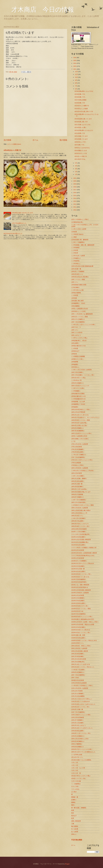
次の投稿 (7, 140)
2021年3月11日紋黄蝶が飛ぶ (80, 542)
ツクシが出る (75, 789)
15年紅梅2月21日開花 (78, 394)
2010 (75, 210)
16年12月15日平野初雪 (78, 412)
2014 (75, 198)
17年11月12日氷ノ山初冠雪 (80, 444)
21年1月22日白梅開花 (78, 696)
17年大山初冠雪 (76, 463)
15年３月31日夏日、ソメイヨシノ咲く (83, 375)
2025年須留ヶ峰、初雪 (78, 635)
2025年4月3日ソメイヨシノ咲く (81, 633)
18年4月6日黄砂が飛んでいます (81, 492)
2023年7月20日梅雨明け (79, 579)
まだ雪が (74, 792)
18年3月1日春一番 (77, 484)
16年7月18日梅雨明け (78, 431)
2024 (75, 63)
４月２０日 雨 (76, 773)
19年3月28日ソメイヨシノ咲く (81, 526)
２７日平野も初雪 (77, 755)
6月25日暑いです (80, 103)
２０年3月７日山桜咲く (78, 670)
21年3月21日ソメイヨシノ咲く (81, 707)
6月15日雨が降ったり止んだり (84, 130)
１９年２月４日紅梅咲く (79, 518)
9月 (76, 80)
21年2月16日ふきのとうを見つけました (83, 704)
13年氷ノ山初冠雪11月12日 (80, 309)
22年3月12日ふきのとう (79, 725)
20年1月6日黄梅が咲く (78, 662)
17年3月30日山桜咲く (78, 452)
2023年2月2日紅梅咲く (78, 566)
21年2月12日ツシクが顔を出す (81, 702)
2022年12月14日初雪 (78, 550)
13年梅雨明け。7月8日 (78, 303)
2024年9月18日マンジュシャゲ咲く (82, 617)
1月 (76, 174)
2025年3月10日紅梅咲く (79, 627)
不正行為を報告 (77, 840)
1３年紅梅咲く (76, 287)
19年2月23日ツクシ (77, 516)
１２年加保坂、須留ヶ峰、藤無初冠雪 (83, 245)
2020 (75, 181)
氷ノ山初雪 (75, 832)
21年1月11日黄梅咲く (78, 694)
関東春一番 (75, 797)
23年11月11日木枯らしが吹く (80, 739)
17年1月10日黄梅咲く (78, 449)
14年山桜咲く (75, 343)
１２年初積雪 (75, 248)
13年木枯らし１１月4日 (78, 311)
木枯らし (74, 834)
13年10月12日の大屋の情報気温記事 (82, 266)
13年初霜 (74, 298)
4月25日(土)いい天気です (12, 150)
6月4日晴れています (81, 151)
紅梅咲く (74, 800)
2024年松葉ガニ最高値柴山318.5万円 (83, 619)
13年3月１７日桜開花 (78, 271)
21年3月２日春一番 (77, 709)
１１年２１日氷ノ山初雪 (79, 229)
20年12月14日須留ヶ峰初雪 (80, 651)
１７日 (73, 441)
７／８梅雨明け (76, 784)
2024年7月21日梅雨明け (79, 614)
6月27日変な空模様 (80, 100)
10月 (77, 77)
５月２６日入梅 (76, 781)
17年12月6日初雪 (77, 447)
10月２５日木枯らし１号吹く (80, 219)
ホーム (35, 140)
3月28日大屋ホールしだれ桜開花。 (82, 760)
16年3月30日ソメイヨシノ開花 (81, 420)
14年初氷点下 (75, 351)
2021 (75, 178)
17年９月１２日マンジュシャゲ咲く (82, 460)
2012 (75, 204)
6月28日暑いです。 (80, 97)
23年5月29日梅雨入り (78, 741)
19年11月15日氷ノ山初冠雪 (80, 508)
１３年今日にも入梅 (77, 290)
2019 (75, 184)
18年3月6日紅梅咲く (78, 487)
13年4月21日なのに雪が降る (80, 277)
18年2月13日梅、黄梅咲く (79, 479)
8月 (76, 83)
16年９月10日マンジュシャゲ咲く (82, 433)
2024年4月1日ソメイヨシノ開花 (81, 609)
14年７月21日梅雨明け (78, 322)
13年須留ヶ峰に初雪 (77, 301)
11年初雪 (74, 232)
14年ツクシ (75, 330)
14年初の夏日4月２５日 (78, 346)
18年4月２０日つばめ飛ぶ (79, 489)
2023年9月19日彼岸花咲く (79, 582)
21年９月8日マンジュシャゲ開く (81, 715)
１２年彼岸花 (75, 261)
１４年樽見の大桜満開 (78, 356)
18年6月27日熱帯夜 (77, 494)
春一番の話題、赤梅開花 (79, 808)
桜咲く (73, 805)
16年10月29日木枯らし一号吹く (81, 410)
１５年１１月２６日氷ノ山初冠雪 (81, 370)
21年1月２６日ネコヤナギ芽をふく (82, 699)
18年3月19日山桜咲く (78, 481)
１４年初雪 (75, 348)
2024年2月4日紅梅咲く (78, 601)
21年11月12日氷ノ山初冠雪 (80, 688)
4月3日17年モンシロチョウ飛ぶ (81, 776)
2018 (75, 187)
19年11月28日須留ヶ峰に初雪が (81, 510)
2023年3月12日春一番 (78, 569)
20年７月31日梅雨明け (78, 675)
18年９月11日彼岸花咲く (79, 502)
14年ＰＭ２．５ (76, 327)
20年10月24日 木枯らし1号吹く (81, 646)
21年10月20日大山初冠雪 (79, 683)
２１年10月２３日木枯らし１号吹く (82, 686)
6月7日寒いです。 (80, 145)
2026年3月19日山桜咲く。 (79, 638)
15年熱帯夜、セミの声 (78, 402)
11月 (77, 74)
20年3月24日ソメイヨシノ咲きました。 (83, 667)
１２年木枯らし (76, 264)
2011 (75, 207)
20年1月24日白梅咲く (78, 654)
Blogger (67, 864)
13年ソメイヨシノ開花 (78, 280)
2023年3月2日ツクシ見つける (80, 577)
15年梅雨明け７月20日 (78, 404)
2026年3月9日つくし (78, 643)
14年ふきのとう (76, 335)
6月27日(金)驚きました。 (20, 223)
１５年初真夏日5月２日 (78, 399)
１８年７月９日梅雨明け (79, 500)
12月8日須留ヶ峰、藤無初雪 (80, 240)
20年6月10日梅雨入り (78, 672)
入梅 (73, 824)
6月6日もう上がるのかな (82, 148)
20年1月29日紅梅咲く (78, 656)
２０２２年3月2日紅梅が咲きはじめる (83, 556)
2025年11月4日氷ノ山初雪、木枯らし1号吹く (85, 622)
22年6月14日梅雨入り (78, 736)
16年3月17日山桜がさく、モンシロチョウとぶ (85, 417)
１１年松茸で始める (77, 234)
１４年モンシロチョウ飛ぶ (79, 338)
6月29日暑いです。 (80, 94)
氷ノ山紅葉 (75, 829)
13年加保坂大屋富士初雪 (79, 285)
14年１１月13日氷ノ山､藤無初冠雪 (82, 314)
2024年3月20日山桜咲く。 (79, 603)
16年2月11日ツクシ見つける (80, 415)
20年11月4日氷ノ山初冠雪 (79, 648)
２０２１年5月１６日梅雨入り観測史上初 (84, 548)
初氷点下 (74, 816)
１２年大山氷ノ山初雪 (78, 256)
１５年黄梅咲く (76, 391)
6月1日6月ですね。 (80, 159)
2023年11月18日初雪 (78, 558)
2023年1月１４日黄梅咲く (79, 561)
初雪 (73, 810)
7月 (76, 86)
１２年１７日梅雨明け (78, 242)
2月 (76, 172)
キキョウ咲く (75, 786)
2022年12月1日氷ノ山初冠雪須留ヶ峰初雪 (84, 553)
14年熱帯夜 (75, 362)
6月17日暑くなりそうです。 (83, 125)
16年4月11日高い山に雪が (79, 425)
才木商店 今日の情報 (39, 10)
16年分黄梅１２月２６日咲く (80, 439)
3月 (76, 169)
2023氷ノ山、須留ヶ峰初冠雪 (80, 585)
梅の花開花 (75, 826)
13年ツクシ (75, 282)
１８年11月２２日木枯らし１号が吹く (83, 471)
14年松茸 (74, 354)
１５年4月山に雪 (76, 380)
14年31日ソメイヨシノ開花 (80, 317)
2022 (75, 69)
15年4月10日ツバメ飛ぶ (79, 378)
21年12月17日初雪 (77, 691)
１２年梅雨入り (76, 258)
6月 (76, 89)
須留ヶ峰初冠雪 (76, 821)
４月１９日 (75, 770)
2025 (75, 60)
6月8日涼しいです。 (81, 142)
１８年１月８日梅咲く (78, 476)
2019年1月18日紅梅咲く (79, 537)
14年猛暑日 (75, 364)
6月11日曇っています (81, 136)
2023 (75, 66)
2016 (75, 193)
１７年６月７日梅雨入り (79, 455)
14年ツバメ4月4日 (77, 333)
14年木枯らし (75, 367)
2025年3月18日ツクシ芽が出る (81, 630)
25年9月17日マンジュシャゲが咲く (82, 749)
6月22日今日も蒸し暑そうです (84, 112)
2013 (75, 201)
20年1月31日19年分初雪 (79, 659)
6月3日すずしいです (81, 153)
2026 (75, 58)
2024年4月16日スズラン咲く (80, 606)
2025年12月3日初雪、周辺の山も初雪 (83, 624)
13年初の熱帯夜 (76, 293)
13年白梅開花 (75, 306)
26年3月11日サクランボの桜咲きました (83, 752)
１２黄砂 (74, 237)
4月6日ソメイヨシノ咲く (79, 779)
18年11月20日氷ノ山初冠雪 (80, 468)
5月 (76, 163)
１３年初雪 (75, 295)
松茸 (73, 818)
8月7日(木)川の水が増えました (13, 233)
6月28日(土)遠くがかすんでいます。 (23, 213)
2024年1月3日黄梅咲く (78, 598)
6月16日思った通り (80, 127)
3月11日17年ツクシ (77, 757)
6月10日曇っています (81, 139)
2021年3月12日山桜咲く (79, 545)
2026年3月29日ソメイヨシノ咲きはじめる (84, 640)
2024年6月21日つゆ (77, 611)
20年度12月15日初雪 (78, 680)
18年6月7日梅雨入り (78, 497)
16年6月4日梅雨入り (78, 428)
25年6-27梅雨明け (77, 744)
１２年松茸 (75, 253)
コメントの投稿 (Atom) (14, 144)
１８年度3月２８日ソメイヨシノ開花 (82, 505)
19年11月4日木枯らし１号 (79, 513)
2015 (75, 196)
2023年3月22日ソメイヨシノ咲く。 (82, 574)
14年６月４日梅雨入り (78, 319)
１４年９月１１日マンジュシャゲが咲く (83, 325)
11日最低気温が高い (77, 222)
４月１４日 (75, 765)
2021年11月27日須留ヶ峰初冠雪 (81, 540)
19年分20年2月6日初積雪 (79, 529)
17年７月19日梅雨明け (78, 457)
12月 (77, 72)
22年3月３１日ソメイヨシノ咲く (81, 733)
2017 (75, 190)
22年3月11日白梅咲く (78, 723)
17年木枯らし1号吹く (78, 465)
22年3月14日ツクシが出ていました (82, 728)
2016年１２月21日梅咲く (79, 532)
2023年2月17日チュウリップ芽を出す (83, 563)
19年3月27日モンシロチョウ (80, 524)
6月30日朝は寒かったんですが (84, 91)
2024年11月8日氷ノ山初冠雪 (80, 593)
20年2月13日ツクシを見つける (81, 664)
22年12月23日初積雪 (78, 717)
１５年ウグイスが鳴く (78, 388)
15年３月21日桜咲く (78, 372)
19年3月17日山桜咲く (78, 521)
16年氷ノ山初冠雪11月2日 (79, 436)
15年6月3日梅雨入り (78, 383)
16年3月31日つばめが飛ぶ (79, 423)
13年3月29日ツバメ (77, 274)
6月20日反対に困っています (83, 119)
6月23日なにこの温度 (81, 109)
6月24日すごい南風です (82, 106)
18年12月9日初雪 (77, 473)
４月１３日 (75, 763)
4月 (76, 166)
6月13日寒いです (80, 133)
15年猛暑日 (75, 407)
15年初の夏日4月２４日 (78, 396)
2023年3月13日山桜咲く (79, 571)
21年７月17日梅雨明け (78, 712)
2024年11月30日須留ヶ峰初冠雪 (81, 590)
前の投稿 (63, 140)
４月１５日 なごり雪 (78, 768)
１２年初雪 (75, 250)
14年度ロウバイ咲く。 (78, 359)
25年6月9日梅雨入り (78, 747)
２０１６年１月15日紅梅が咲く (81, 534)
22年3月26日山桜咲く (78, 731)
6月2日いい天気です (81, 156)
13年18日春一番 (76, 269)
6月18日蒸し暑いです (81, 122)
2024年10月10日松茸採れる (80, 587)
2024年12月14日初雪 (78, 595)
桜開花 (73, 802)
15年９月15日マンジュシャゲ (80, 386)
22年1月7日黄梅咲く (78, 720)
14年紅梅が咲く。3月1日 (79, 341)
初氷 (73, 813)
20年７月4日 (75, 678)
